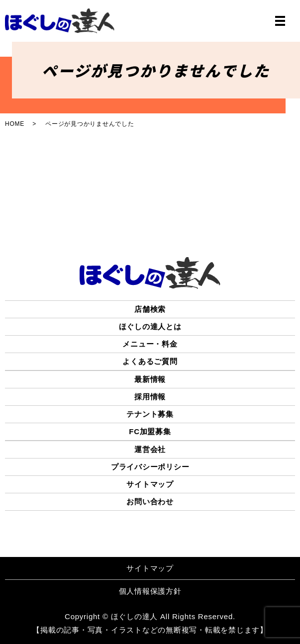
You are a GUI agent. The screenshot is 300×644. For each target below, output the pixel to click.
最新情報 (150, 379)
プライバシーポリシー (150, 467)
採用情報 (150, 397)
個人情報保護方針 (150, 591)
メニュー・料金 (150, 344)
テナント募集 (150, 414)
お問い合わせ (150, 502)
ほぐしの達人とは (150, 326)
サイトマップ (150, 484)
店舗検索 (150, 309)
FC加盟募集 (150, 431)
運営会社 (150, 449)
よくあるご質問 (150, 361)
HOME (15, 124)
